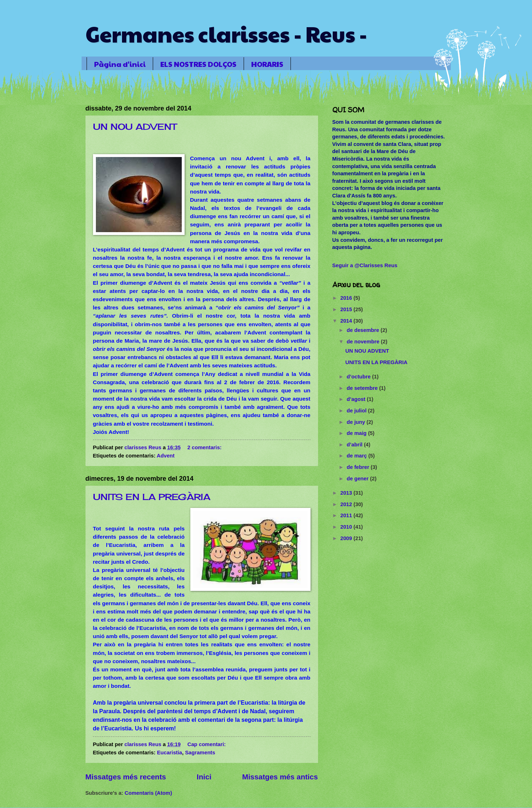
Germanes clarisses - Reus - (226, 34)
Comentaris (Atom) (148, 793)
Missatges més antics (280, 777)
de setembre (363, 388)
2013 (347, 493)
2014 (347, 321)
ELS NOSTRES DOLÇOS (198, 64)
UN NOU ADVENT (135, 127)
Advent (166, 456)
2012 (347, 504)
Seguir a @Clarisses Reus (365, 265)
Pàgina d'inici (120, 64)
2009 (347, 538)
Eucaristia (170, 753)
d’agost (357, 399)
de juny (357, 422)
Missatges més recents (126, 777)
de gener (358, 479)
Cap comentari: (207, 744)
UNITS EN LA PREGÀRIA (152, 497)
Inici (204, 777)
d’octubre (359, 377)
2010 (347, 527)
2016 (347, 298)
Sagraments (200, 753)
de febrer (359, 467)
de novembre (364, 342)
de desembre (364, 330)
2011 (347, 515)
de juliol (357, 411)
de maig (357, 433)
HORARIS (267, 64)
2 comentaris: (205, 447)
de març (358, 456)
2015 (347, 309)
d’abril (355, 445)
